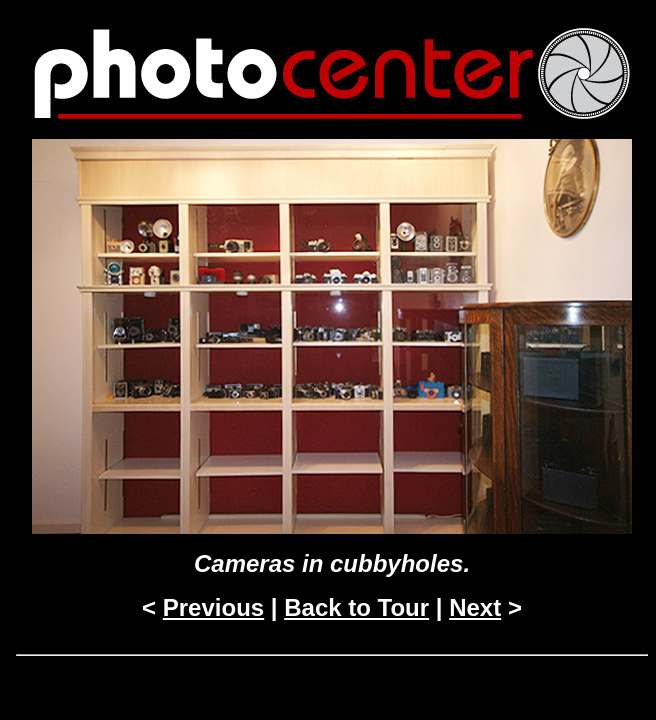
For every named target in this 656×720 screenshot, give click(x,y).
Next (475, 607)
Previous (213, 607)
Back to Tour (356, 607)
